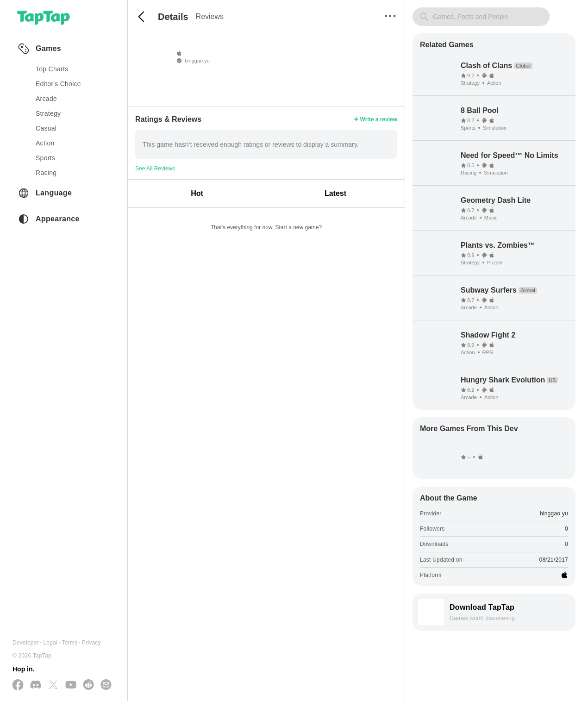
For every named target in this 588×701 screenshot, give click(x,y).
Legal (50, 643)
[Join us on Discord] (36, 685)
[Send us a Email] (106, 685)
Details (173, 17)
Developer (26, 643)
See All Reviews (155, 169)
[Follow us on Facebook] (18, 685)
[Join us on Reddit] (88, 685)
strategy (48, 113)
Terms (69, 643)
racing (46, 173)
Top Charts (52, 69)
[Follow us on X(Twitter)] (53, 685)
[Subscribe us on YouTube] (71, 685)
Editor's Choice (58, 84)
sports (45, 158)
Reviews (210, 16)
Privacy (91, 643)
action (45, 143)
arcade (46, 99)
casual (46, 128)
